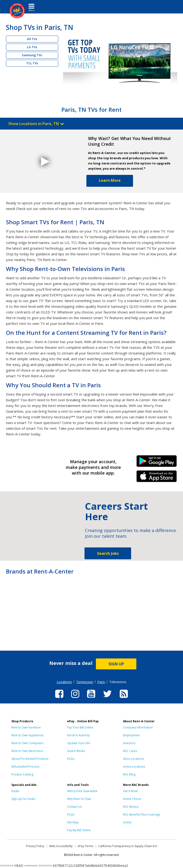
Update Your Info (79, 743)
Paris (101, 682)
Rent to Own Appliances (27, 735)
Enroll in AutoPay (78, 735)
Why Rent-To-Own (79, 799)
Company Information (138, 727)
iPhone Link (157, 478)
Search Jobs (108, 553)
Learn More (110, 180)
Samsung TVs (32, 55)
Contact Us (74, 807)
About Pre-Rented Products (30, 759)
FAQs (71, 759)
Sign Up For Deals (23, 799)
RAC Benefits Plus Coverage (142, 814)
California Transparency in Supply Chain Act (128, 846)
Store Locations (134, 759)
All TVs (32, 39)
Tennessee (85, 682)
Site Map (73, 822)
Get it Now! (130, 791)
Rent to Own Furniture (26, 727)
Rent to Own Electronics (27, 751)
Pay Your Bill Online (80, 727)
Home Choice (132, 799)
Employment (131, 735)
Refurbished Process (25, 767)
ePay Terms (85, 846)
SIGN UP (116, 664)
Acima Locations (134, 767)
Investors (129, 743)
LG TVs (32, 47)
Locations (64, 682)
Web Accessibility (61, 846)
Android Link (157, 463)
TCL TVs (32, 63)
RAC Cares (130, 751)
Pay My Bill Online (79, 830)
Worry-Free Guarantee (82, 791)
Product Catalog (22, 774)
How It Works (76, 751)
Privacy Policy (35, 846)
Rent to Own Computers (28, 743)
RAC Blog (129, 774)
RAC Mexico (131, 807)
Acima (127, 822)
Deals (15, 791)
